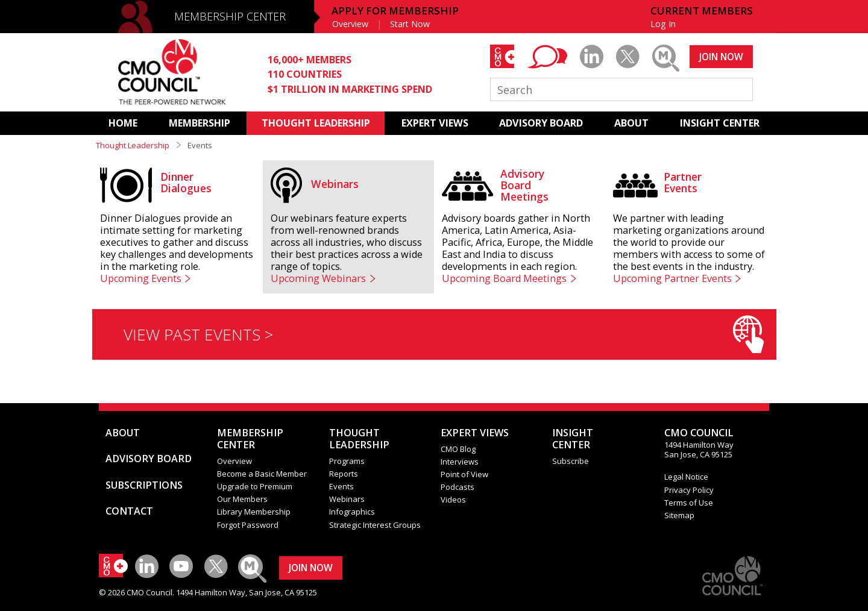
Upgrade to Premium (255, 486)
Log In (663, 24)
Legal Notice (686, 477)
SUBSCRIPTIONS (144, 485)
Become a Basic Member (262, 474)
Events (341, 486)
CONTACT (129, 511)
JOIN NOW (721, 57)
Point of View (464, 474)
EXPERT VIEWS (435, 123)
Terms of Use (689, 503)
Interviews (460, 462)
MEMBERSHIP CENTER (230, 16)
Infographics (352, 512)
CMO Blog (458, 449)
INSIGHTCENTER (573, 439)
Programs (347, 461)
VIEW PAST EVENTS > (444, 334)
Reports (344, 474)
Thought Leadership (133, 145)
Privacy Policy (689, 490)
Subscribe (571, 461)
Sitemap (679, 515)
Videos (453, 500)
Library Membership (254, 512)
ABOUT (631, 123)
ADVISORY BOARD (541, 123)
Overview (350, 24)
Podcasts (458, 487)
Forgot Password (248, 525)
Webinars (347, 499)
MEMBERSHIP (200, 123)
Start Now (410, 24)
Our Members (242, 499)
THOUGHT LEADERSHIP (316, 123)
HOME (123, 123)
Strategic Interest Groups (375, 525)
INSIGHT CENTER (720, 123)
